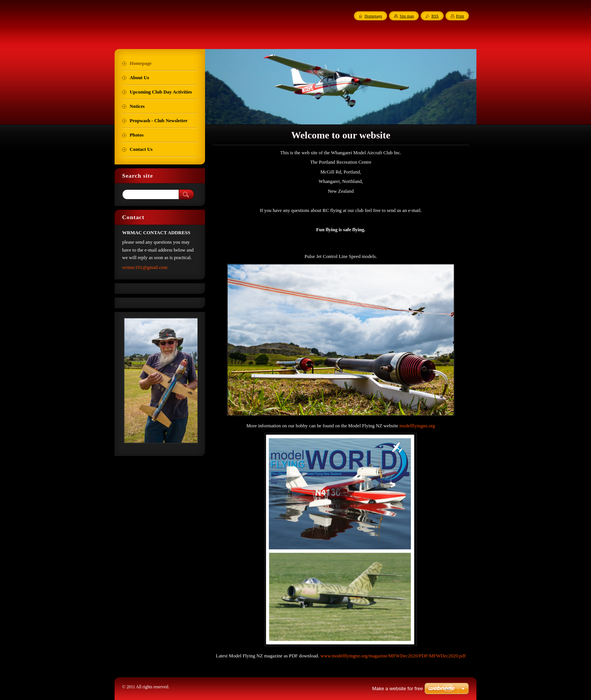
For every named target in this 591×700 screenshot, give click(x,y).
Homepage (373, 16)
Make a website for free (397, 688)
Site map (407, 16)
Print (460, 16)
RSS (435, 16)
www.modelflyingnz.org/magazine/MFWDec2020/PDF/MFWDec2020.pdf (393, 656)
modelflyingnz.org (417, 426)
